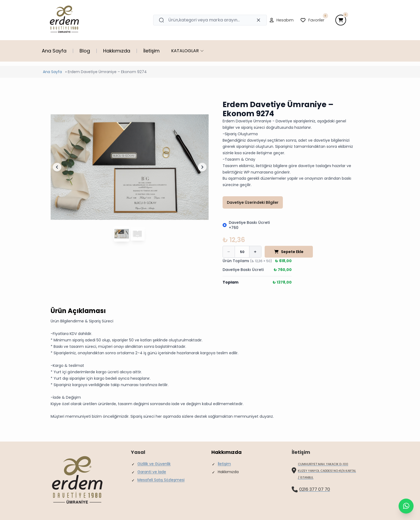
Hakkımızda (117, 51)
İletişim (151, 51)
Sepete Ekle (289, 252)
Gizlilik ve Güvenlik (154, 464)
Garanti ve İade (152, 472)
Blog (85, 51)
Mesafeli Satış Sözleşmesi (161, 480)
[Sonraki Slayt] (202, 167)
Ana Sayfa (54, 51)
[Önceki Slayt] (57, 167)
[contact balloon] (406, 506)
